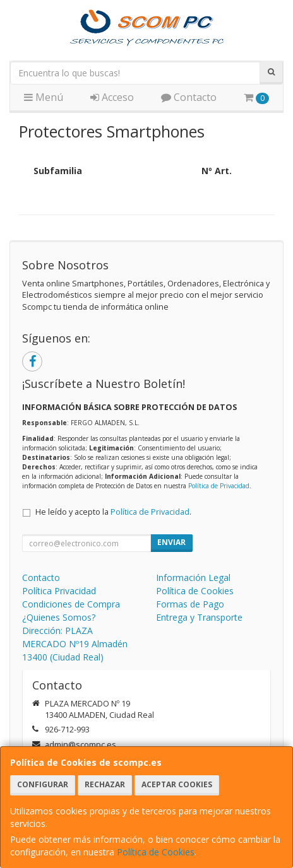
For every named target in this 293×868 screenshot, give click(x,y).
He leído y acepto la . (113, 512)
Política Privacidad (59, 591)
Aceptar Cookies (177, 784)
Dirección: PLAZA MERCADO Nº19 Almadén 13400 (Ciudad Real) (75, 644)
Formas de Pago (190, 604)
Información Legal (193, 578)
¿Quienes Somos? (59, 617)
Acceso (112, 97)
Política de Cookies (156, 852)
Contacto (189, 97)
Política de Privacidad (219, 486)
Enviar (171, 542)
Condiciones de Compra (71, 604)
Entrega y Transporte (199, 617)
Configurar (43, 784)
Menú (44, 97)
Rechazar (105, 784)
